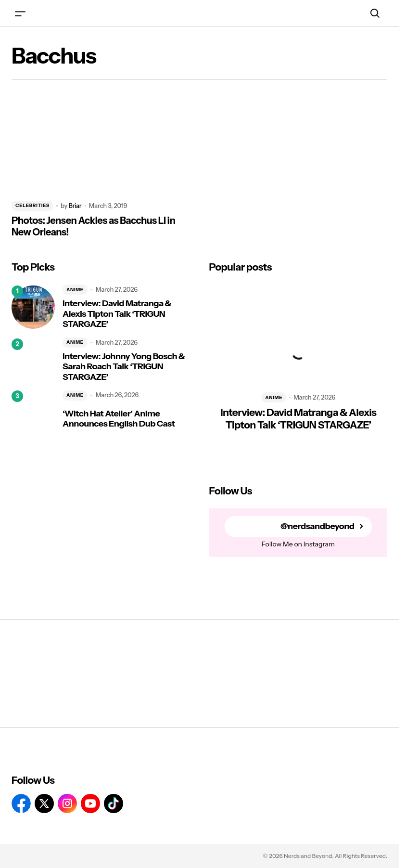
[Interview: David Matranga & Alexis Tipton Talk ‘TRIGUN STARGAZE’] (33, 307)
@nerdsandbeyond (317, 526)
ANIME (75, 290)
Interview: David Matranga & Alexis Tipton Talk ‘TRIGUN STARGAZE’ (117, 314)
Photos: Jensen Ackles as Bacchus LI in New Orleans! (93, 226)
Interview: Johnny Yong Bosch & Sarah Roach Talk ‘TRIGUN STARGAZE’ (124, 367)
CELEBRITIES (32, 205)
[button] (20, 13)
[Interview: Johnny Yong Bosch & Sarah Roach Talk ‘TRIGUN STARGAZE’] (33, 360)
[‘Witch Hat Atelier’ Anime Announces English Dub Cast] (33, 412)
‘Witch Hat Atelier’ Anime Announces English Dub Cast (119, 419)
